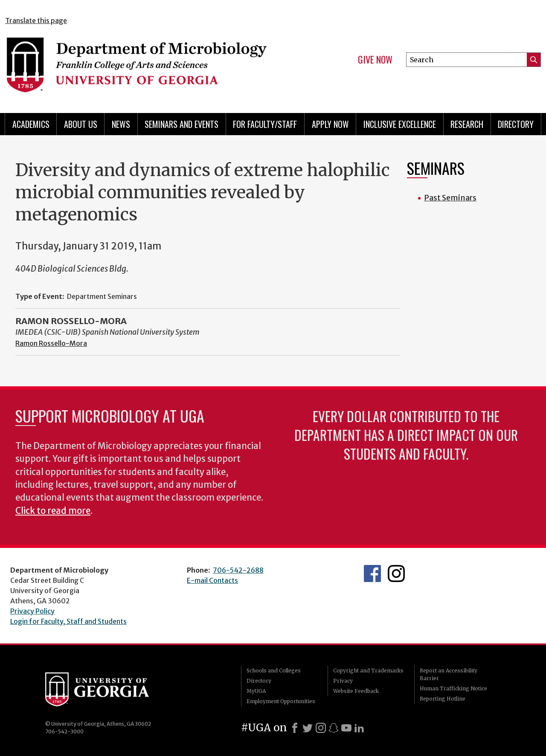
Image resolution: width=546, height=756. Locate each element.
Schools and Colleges (274, 671)
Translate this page (36, 20)
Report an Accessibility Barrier (449, 674)
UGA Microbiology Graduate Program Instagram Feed (396, 574)
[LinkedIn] (359, 728)
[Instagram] (321, 728)
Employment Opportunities (281, 701)
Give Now (375, 60)
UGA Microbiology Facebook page (372, 574)
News (121, 124)
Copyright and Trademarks (368, 671)
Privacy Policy (32, 611)
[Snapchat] (334, 728)
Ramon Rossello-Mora (51, 343)
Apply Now (330, 124)
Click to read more (53, 511)
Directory (516, 124)
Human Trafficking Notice (453, 688)
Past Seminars (450, 198)
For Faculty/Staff (265, 124)
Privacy (343, 681)
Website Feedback (356, 691)
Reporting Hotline (443, 699)
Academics (31, 124)
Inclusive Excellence (400, 124)
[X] (308, 728)
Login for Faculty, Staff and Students (68, 621)
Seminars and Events (182, 124)
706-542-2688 (238, 570)
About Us (81, 124)
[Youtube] (346, 728)
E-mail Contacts (212, 580)
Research (467, 124)
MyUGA (256, 691)
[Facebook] (295, 728)
